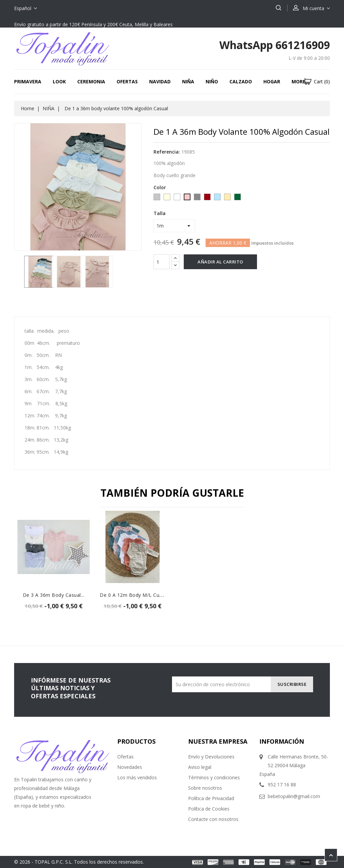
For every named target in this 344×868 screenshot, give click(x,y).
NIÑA (188, 81)
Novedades (130, 767)
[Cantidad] (162, 262)
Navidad (160, 81)
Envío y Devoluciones (211, 757)
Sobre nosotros (205, 788)
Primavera (28, 81)
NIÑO (212, 81)
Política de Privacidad (211, 798)
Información (282, 741)
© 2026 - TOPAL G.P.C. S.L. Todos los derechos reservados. (79, 862)
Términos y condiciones (214, 777)
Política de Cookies (209, 809)
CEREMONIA (91, 81)
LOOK (59, 81)
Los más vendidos (137, 777)
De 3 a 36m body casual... (54, 595)
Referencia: (167, 152)
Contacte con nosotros (213, 819)
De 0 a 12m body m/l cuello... (136, 595)
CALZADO (241, 81)
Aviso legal (200, 767)
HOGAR (272, 81)
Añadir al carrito (220, 262)
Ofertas (127, 81)
